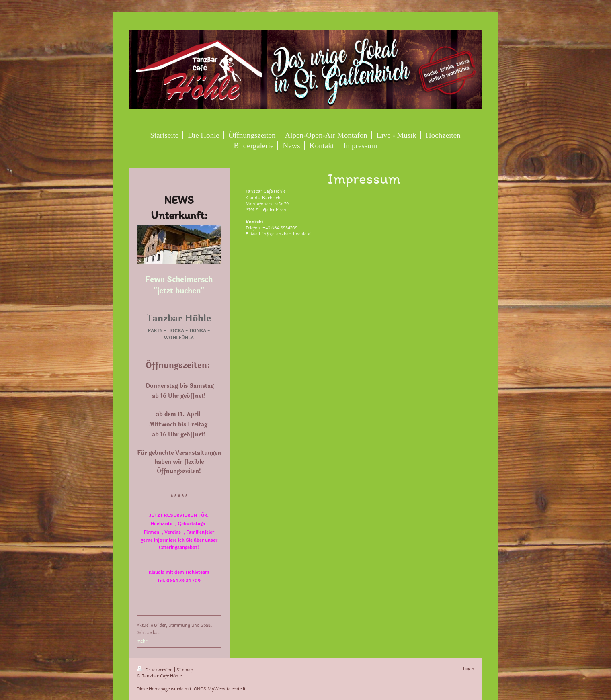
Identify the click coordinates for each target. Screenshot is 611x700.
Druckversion (155, 670)
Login (469, 669)
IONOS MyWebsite (211, 689)
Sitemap (185, 670)
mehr (142, 641)
